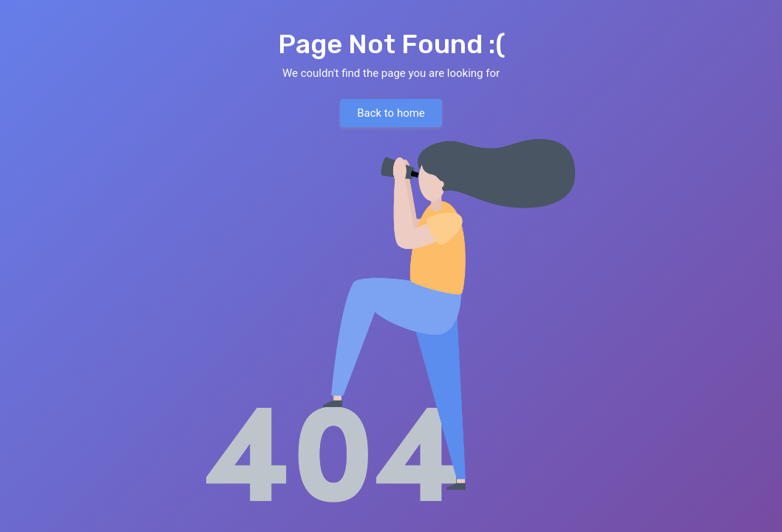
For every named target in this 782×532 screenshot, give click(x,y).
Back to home (391, 113)
